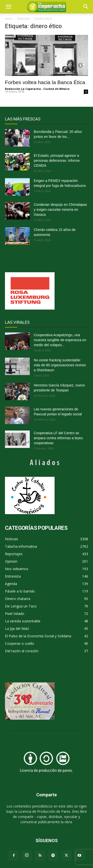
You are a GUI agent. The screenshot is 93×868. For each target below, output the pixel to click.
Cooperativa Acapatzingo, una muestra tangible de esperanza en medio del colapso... (60, 340)
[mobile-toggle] (8, 7)
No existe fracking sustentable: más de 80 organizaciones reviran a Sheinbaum (60, 365)
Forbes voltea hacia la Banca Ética (45, 82)
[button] (86, 7)
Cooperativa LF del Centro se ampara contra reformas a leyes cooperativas (58, 438)
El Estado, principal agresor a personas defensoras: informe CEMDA (57, 161)
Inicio (9, 19)
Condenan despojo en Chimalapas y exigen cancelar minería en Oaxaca (60, 210)
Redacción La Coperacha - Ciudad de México (37, 89)
